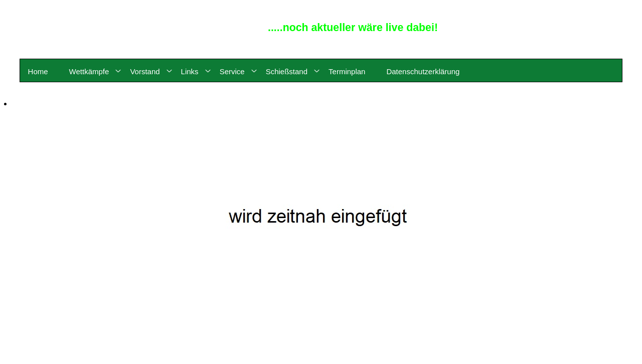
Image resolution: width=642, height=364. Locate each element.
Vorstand (145, 71)
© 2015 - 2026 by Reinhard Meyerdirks (598, 7)
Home (38, 71)
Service (232, 71)
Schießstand (287, 71)
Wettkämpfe (89, 71)
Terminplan (347, 71)
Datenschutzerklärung (423, 71)
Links (190, 71)
